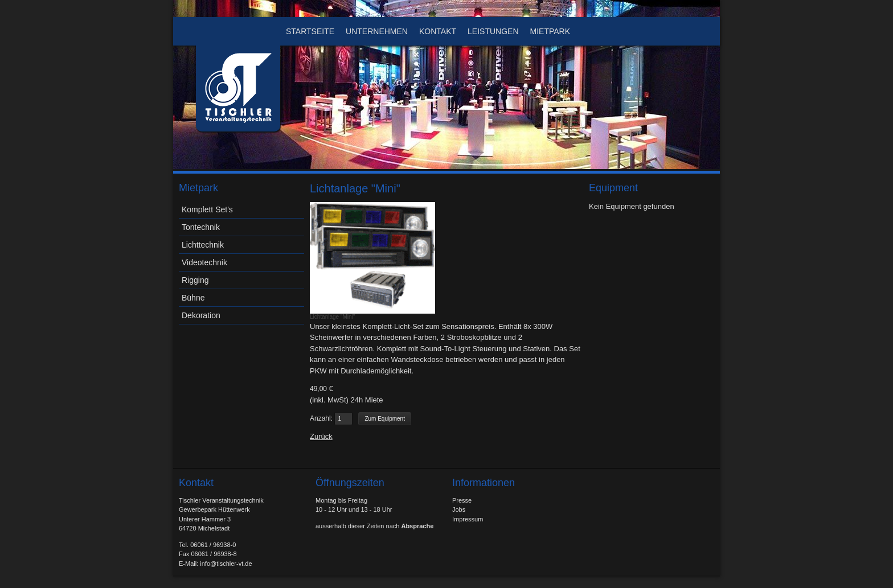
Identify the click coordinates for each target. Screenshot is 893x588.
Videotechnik (204, 262)
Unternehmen (377, 31)
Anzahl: (321, 418)
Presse (462, 500)
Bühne (193, 298)
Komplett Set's (207, 209)
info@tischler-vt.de (226, 564)
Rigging (195, 280)
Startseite (310, 31)
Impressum (468, 519)
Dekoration (201, 315)
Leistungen (493, 31)
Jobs (459, 509)
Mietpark (550, 31)
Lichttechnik (203, 245)
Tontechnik (201, 227)
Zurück (321, 436)
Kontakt (438, 31)
